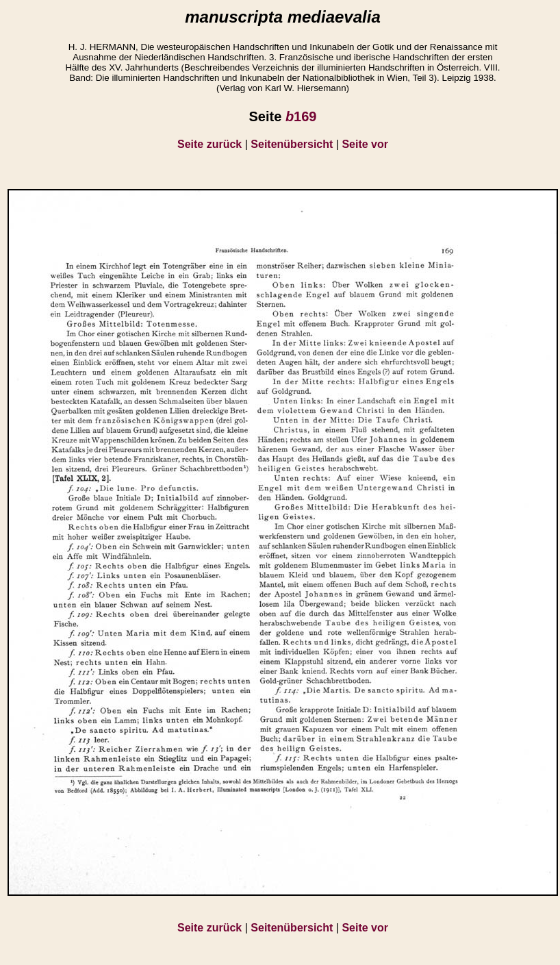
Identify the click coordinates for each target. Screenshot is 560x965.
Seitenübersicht (292, 144)
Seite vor (365, 144)
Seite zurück (209, 144)
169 (301, 116)
